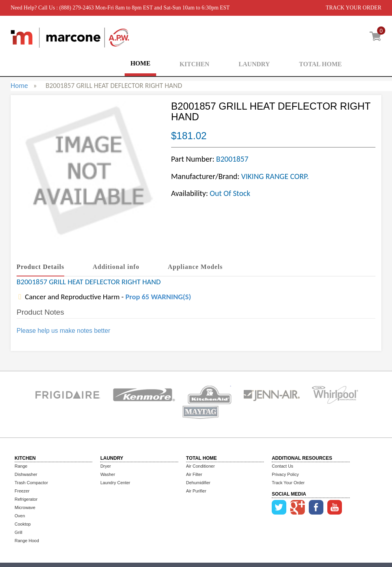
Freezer (22, 491)
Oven (20, 516)
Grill (19, 532)
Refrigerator (26, 499)
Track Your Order (288, 483)
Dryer (105, 466)
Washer (108, 474)
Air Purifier (196, 491)
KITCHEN (194, 64)
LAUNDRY (254, 64)
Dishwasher (26, 474)
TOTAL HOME (320, 64)
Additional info (116, 267)
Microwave (25, 507)
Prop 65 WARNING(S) (158, 297)
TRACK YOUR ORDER (354, 8)
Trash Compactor (31, 483)
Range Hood (27, 541)
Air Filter (194, 474)
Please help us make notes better (63, 331)
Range (21, 466)
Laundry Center (115, 483)
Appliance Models (195, 267)
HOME (141, 63)
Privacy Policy (285, 474)
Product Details (40, 267)
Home (19, 86)
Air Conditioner (201, 466)
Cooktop (23, 524)
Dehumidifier (198, 483)
